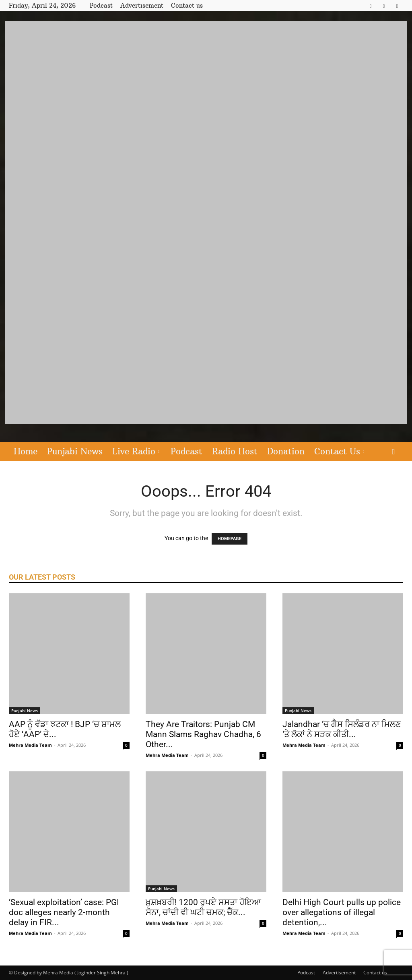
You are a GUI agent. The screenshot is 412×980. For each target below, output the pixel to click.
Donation (286, 451)
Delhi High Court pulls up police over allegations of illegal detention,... (342, 912)
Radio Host (235, 451)
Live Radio (136, 451)
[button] (393, 452)
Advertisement (142, 5)
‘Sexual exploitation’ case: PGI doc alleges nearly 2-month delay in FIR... (64, 912)
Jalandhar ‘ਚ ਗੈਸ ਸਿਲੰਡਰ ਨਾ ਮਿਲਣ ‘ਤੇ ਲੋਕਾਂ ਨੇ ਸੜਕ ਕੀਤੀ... (342, 729)
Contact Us (339, 451)
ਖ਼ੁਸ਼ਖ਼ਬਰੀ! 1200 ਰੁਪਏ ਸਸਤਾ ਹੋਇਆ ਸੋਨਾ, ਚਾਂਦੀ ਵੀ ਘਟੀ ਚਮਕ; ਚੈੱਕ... (203, 907)
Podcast (101, 5)
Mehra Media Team (30, 745)
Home (26, 451)
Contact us (187, 5)
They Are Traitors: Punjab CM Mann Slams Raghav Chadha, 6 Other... (203, 734)
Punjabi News (75, 451)
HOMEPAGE (230, 539)
